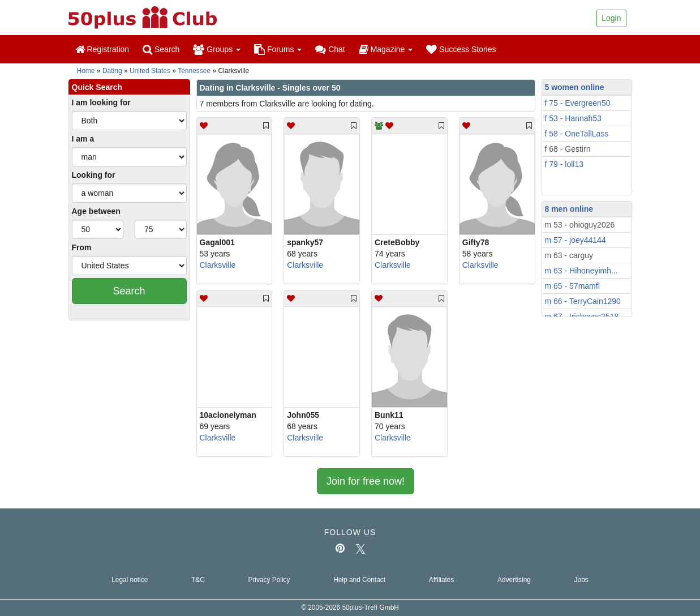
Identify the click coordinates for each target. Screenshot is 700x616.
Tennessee (194, 71)
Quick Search (97, 87)
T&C (198, 580)
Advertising (514, 580)
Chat (330, 49)
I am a (83, 139)
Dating (112, 71)
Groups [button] (217, 49)
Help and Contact (359, 580)
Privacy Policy (269, 580)
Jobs (581, 580)
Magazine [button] (386, 49)
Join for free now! (366, 481)
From (82, 247)
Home (86, 71)
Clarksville (218, 265)
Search (161, 49)
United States (150, 71)
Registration (102, 49)
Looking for (94, 175)
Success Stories (461, 49)
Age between (96, 211)
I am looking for (101, 102)
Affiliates (442, 580)
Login (611, 18)
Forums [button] (278, 49)
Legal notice (130, 580)
